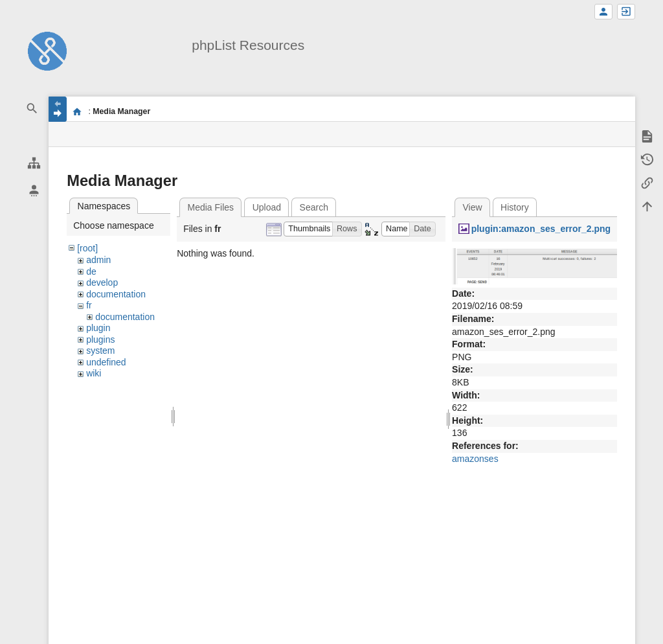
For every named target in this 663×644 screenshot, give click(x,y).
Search (314, 207)
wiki (94, 373)
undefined (106, 362)
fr (89, 305)
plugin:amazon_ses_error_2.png (541, 229)
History (515, 207)
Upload (267, 207)
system (100, 351)
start (77, 111)
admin (98, 260)
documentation (116, 294)
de (91, 271)
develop (102, 282)
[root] (87, 248)
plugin (98, 328)
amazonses (475, 459)
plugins (100, 339)
